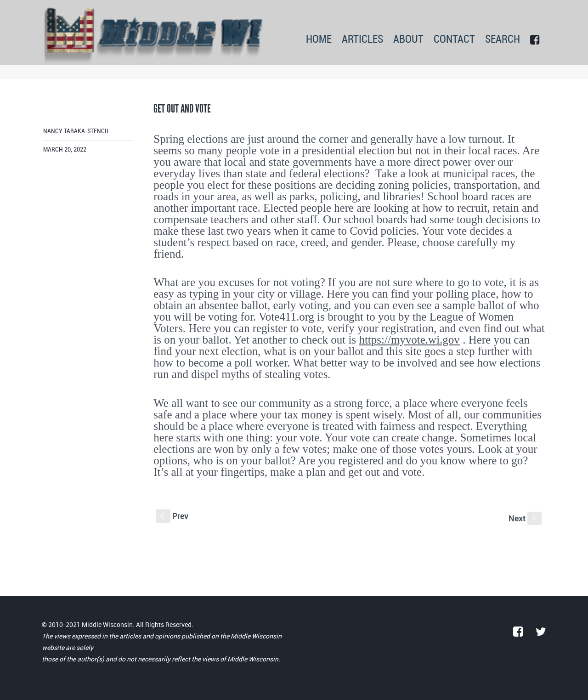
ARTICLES (362, 40)
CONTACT (454, 40)
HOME (319, 40)
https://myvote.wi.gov (409, 340)
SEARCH (503, 40)
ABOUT (408, 40)
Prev (172, 516)
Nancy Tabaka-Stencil (76, 131)
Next (525, 518)
